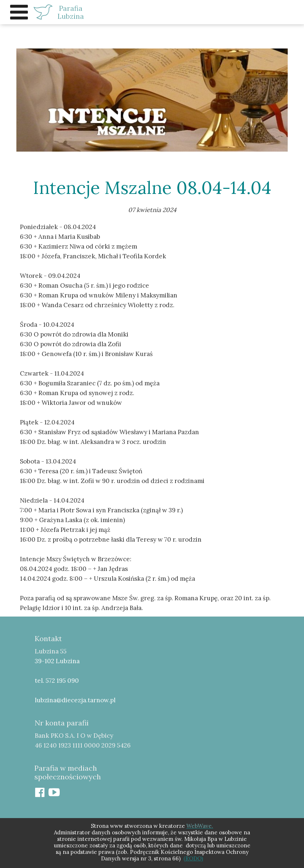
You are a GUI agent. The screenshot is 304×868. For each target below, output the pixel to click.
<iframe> (227, 714)
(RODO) (193, 858)
